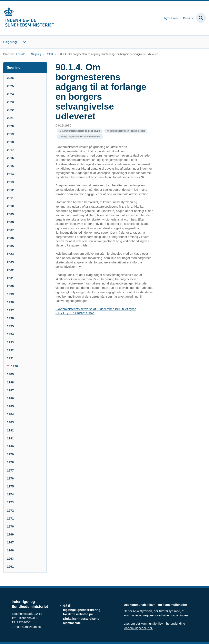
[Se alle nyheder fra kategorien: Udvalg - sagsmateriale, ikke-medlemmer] (80, 137)
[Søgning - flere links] (24, 42)
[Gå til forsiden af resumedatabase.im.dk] (27, 18)
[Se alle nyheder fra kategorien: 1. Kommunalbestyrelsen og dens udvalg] (80, 131)
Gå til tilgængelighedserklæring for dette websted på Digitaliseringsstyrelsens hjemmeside (82, 614)
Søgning (10, 42)
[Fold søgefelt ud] (201, 18)
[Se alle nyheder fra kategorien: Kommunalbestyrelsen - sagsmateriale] (126, 131)
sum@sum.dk (31, 627)
